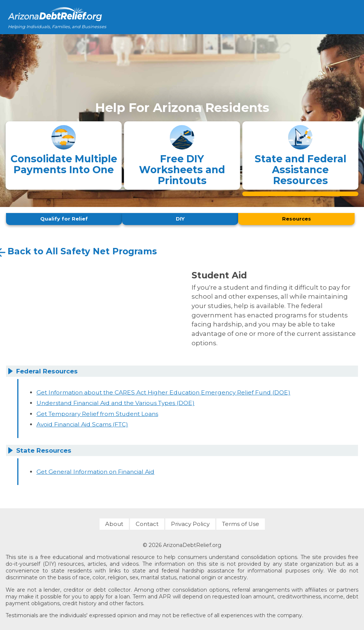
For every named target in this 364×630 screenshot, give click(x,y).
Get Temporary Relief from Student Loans (97, 412)
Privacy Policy (190, 522)
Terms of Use (241, 522)
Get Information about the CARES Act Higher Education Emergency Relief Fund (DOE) (163, 390)
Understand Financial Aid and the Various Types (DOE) (116, 401)
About (114, 522)
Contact (147, 522)
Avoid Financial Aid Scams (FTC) (82, 422)
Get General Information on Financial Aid (95, 469)
